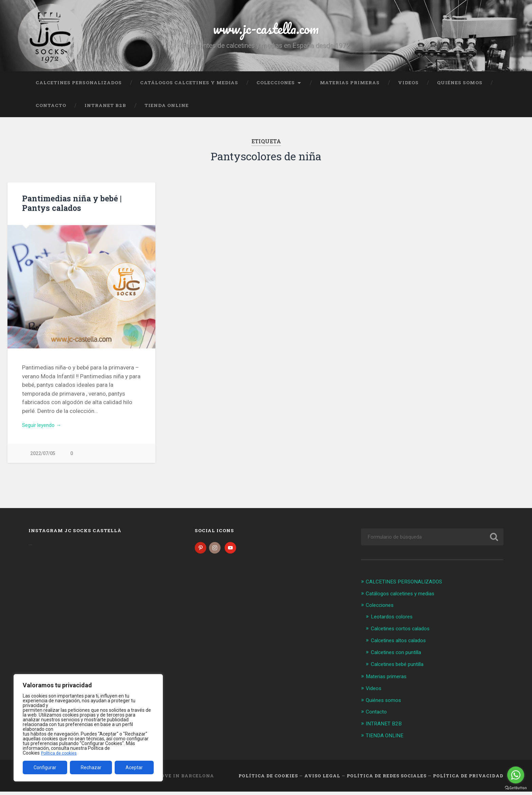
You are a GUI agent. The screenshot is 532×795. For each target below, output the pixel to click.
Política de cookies (61, 753)
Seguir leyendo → (45, 430)
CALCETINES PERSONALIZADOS (79, 87)
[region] (88, 728)
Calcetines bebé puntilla (401, 669)
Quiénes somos (460, 87)
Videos (408, 87)
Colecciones (276, 87)
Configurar (45, 767)
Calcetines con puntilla (400, 657)
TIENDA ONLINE (167, 110)
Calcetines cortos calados (404, 634)
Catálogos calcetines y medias (189, 87)
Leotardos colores (394, 622)
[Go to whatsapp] (516, 775)
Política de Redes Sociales (387, 779)
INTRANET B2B (105, 110)
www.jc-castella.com (266, 30)
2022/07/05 (43, 459)
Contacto (51, 110)
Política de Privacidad (468, 779)
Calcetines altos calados (402, 646)
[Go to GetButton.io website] (516, 788)
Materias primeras (350, 87)
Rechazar (91, 767)
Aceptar (134, 767)
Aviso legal (322, 779)
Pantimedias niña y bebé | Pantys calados (70, 207)
